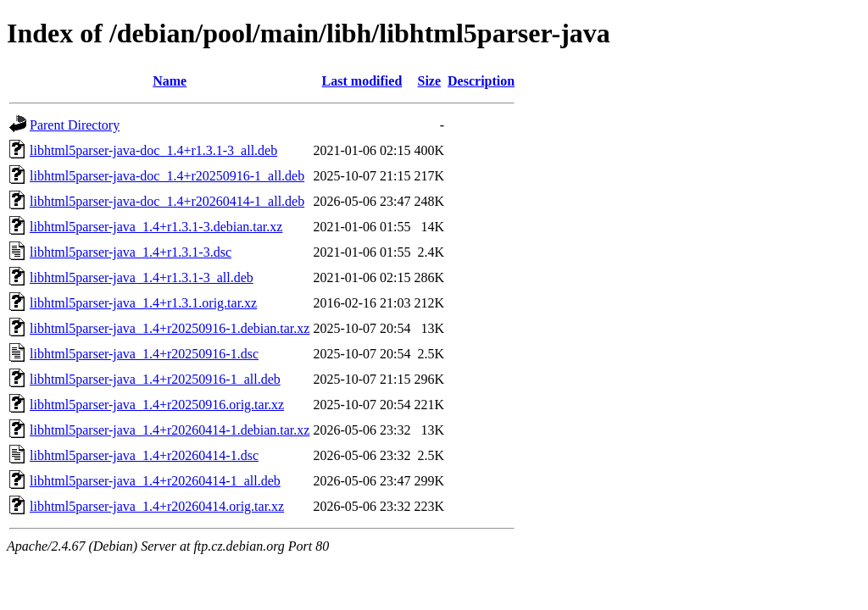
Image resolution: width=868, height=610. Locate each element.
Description (481, 81)
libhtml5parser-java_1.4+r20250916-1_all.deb (155, 379)
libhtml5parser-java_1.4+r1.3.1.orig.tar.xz (143, 303)
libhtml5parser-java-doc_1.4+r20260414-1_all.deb (167, 201)
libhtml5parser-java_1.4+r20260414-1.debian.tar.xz (170, 430)
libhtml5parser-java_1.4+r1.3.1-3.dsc (131, 252)
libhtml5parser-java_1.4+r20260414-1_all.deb (155, 481)
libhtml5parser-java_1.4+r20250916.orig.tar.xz (157, 405)
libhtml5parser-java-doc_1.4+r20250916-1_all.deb (167, 176)
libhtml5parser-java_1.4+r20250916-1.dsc (144, 354)
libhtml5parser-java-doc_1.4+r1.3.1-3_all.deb (153, 150)
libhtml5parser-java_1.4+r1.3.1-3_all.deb (142, 277)
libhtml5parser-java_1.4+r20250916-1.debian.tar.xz (170, 328)
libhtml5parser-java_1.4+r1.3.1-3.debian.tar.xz (156, 227)
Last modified (362, 81)
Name (170, 81)
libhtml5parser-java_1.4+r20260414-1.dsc (144, 455)
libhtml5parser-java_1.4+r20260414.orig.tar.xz (157, 506)
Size (430, 81)
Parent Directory (75, 125)
